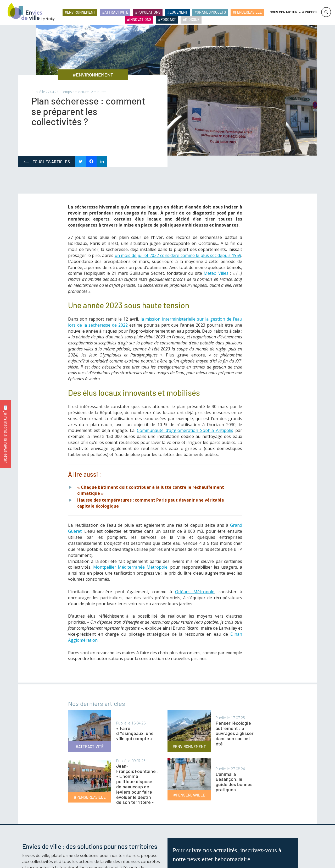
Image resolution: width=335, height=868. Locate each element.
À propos (310, 12)
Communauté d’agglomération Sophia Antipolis (185, 430)
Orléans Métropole (195, 592)
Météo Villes (216, 273)
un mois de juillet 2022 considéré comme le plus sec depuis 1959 (178, 255)
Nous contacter (283, 12)
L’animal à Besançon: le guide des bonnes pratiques (234, 782)
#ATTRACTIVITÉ (90, 746)
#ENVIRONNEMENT (93, 75)
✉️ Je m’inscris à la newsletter (6, 434)
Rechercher (326, 12)
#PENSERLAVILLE (90, 797)
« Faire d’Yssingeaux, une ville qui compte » (135, 733)
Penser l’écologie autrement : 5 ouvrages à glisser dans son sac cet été (235, 733)
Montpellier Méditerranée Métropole (130, 567)
